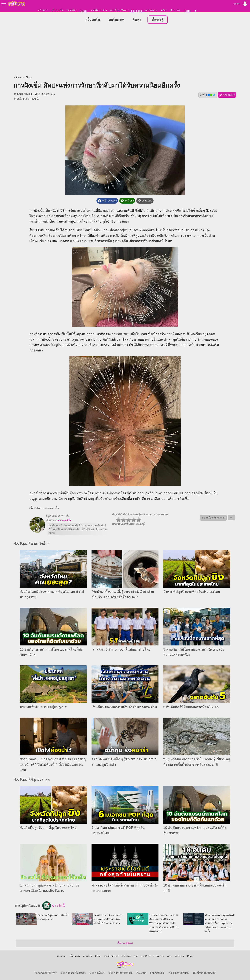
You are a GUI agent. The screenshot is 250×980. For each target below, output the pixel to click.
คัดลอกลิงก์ (227, 95)
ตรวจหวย (151, 10)
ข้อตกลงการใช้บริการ (46, 973)
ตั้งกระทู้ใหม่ (125, 943)
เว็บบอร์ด (58, 10)
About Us (141, 973)
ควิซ (164, 10)
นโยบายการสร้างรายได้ (121, 973)
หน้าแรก (43, 10)
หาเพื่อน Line (99, 10)
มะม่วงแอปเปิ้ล (32, 99)
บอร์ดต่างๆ (116, 20)
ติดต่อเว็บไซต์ (157, 973)
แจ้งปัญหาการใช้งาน (178, 973)
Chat (83, 11)
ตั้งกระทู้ (158, 20)
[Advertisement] (125, 50)
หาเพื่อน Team (119, 10)
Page (187, 11)
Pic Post (136, 11)
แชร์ (208, 95)
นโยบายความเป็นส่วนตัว (73, 973)
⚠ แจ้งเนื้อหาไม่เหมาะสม (213, 518)
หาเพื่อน (72, 10)
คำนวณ (175, 10)
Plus (28, 77)
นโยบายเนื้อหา (97, 973)
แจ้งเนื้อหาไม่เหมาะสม (204, 973)
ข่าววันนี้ (53, 906)
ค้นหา (137, 20)
